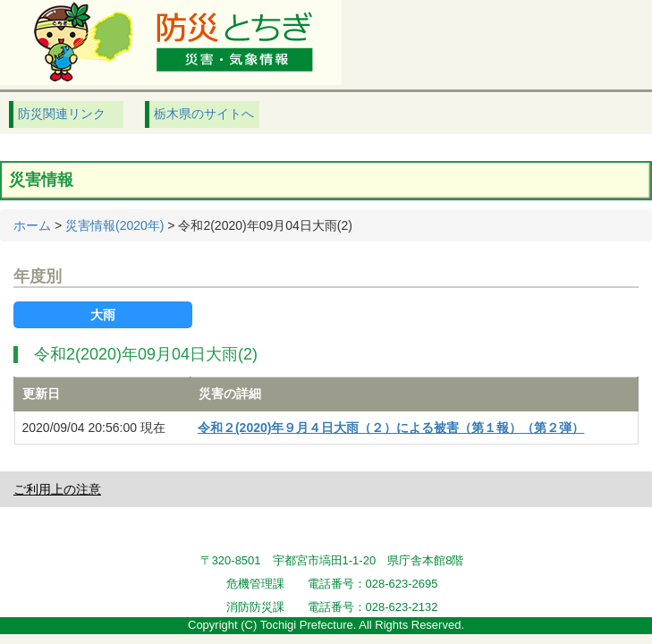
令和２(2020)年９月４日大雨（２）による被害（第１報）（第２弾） (391, 428)
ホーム (32, 225)
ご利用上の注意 (57, 489)
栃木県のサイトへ (204, 114)
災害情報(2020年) (114, 225)
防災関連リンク (62, 114)
